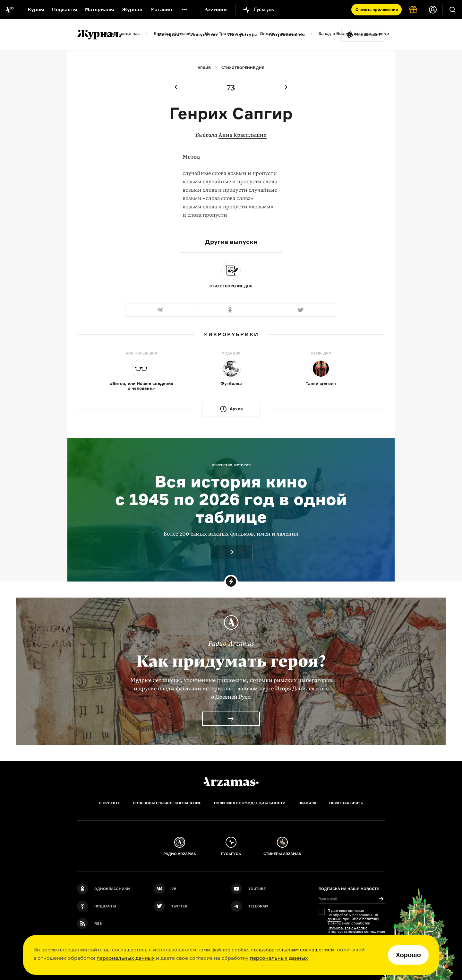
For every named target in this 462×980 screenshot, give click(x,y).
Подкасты (64, 9)
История (169, 35)
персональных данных (126, 958)
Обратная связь (346, 803)
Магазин (161, 9)
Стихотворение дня (243, 68)
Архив (204, 68)
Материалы (99, 9)
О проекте (109, 803)
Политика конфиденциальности (250, 803)
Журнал (132, 9)
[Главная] (231, 782)
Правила (307, 803)
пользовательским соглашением (292, 949)
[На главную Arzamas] (10, 10)
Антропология (287, 35)
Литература (243, 35)
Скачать (377, 9)
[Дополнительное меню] (184, 10)
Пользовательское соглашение (167, 803)
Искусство (204, 35)
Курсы (36, 9)
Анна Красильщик (243, 135)
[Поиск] (452, 10)
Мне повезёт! (368, 35)
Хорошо (408, 955)
